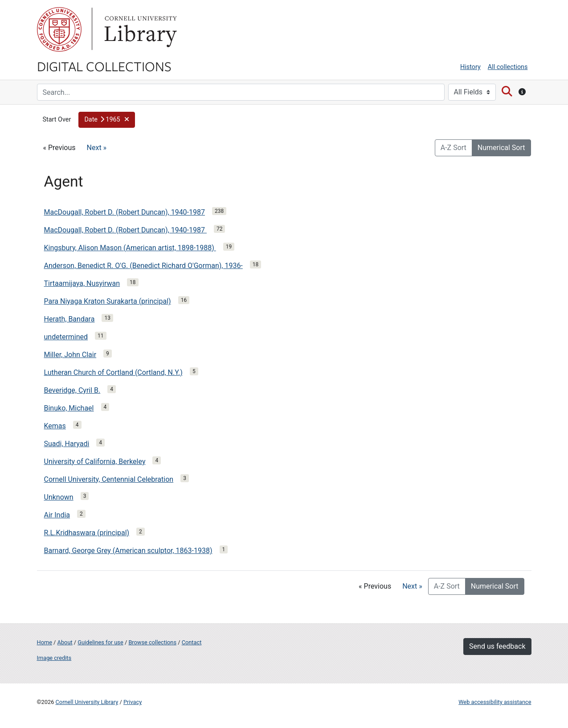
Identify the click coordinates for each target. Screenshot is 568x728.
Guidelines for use (100, 642)
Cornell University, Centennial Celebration (109, 479)
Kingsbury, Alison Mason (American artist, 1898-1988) (130, 248)
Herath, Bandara (69, 319)
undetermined (66, 337)
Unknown (59, 497)
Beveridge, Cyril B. (72, 390)
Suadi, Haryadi (67, 444)
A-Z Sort (454, 148)
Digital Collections (104, 66)
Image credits (54, 658)
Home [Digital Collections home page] (45, 642)
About (65, 642)
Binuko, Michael (69, 408)
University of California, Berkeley (95, 462)
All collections (508, 67)
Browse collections (152, 642)
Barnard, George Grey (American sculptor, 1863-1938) (128, 551)
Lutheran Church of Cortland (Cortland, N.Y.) (113, 372)
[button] (107, 120)
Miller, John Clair (70, 355)
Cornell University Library (87, 702)
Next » (97, 148)
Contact (192, 642)
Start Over (57, 120)
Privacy (133, 702)
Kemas (55, 426)
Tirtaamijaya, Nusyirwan (82, 283)
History (470, 67)
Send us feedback (497, 646)
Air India (57, 515)
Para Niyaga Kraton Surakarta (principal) (108, 301)
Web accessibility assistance (495, 702)
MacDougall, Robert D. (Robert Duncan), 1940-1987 (125, 212)
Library (139, 29)
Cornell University (59, 29)
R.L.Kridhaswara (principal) (87, 533)
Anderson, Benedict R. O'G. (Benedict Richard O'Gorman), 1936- (143, 266)
